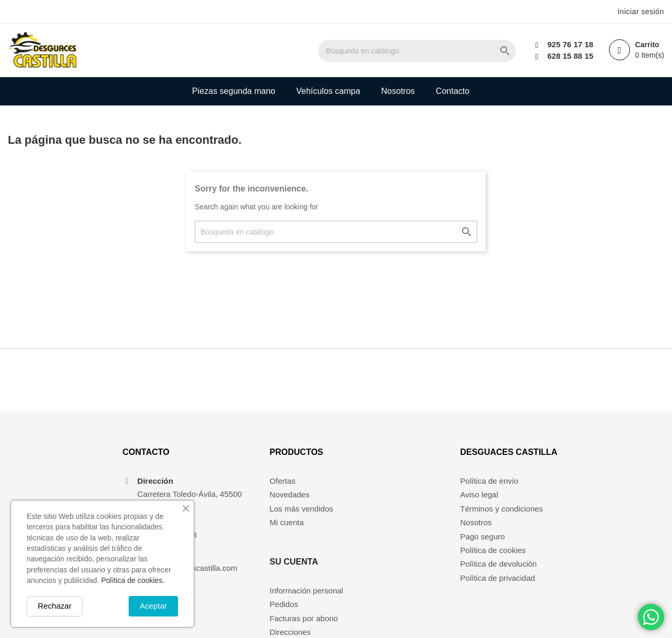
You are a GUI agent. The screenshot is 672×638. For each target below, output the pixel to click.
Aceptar (153, 606)
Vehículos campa (328, 91)
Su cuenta (400, 453)
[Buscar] (418, 51)
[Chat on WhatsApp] (651, 617)
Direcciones (396, 523)
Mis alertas (395, 537)
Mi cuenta (284, 523)
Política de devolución (499, 565)
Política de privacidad (498, 578)
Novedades (287, 496)
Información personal (412, 481)
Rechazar (55, 606)
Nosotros (398, 91)
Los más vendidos (299, 509)
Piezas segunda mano (234, 91)
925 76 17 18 (570, 44)
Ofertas (280, 481)
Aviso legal (479, 496)
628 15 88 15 (570, 56)
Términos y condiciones (502, 509)
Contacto (453, 91)
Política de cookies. (133, 580)
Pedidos (390, 496)
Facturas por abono (409, 509)
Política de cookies (493, 551)
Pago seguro (483, 537)
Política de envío (490, 481)
